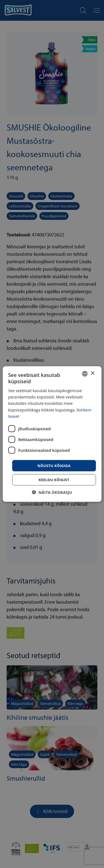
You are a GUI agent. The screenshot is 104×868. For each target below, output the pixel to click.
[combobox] (85, 374)
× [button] (92, 373)
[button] (52, 492)
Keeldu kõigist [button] (54, 480)
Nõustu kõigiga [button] (54, 465)
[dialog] (52, 434)
